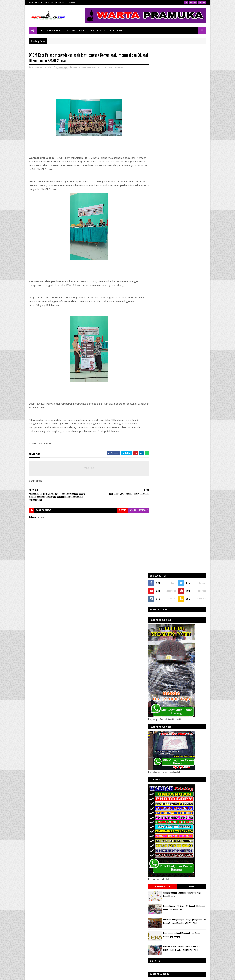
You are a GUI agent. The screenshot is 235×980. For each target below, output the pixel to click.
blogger (120, 510)
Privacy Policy (61, 3)
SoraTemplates (45, 975)
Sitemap (72, 3)
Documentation (74, 30)
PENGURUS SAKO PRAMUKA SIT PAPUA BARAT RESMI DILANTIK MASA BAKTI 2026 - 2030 (187, 427)
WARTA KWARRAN (82, 67)
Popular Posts (166, 365)
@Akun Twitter (163, 697)
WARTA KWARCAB (162, 540)
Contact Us (49, 3)
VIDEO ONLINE (96, 30)
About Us (39, 3)
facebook (141, 510)
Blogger (197, 908)
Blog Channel (117, 30)
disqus (130, 510)
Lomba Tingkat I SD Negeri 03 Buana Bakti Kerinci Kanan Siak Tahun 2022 (186, 386)
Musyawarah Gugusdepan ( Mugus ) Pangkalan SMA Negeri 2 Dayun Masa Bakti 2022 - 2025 (186, 402)
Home (31, 3)
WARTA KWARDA (161, 546)
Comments (193, 365)
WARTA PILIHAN (100, 67)
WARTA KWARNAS (162, 551)
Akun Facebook (197, 697)
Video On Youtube (49, 30)
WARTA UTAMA (116, 67)
